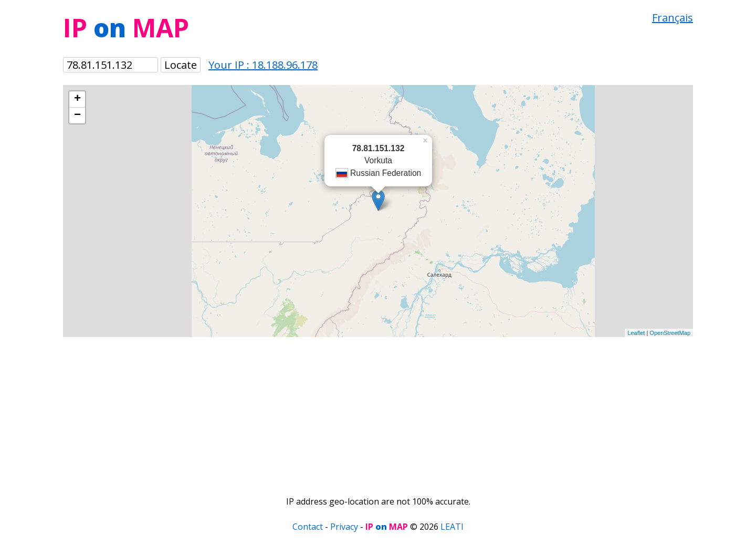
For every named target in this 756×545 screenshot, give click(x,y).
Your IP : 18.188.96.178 (263, 65)
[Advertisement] (378, 411)
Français (673, 18)
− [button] (77, 116)
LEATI (452, 527)
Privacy (344, 527)
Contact (308, 527)
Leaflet (636, 333)
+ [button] (77, 99)
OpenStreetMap (670, 333)
